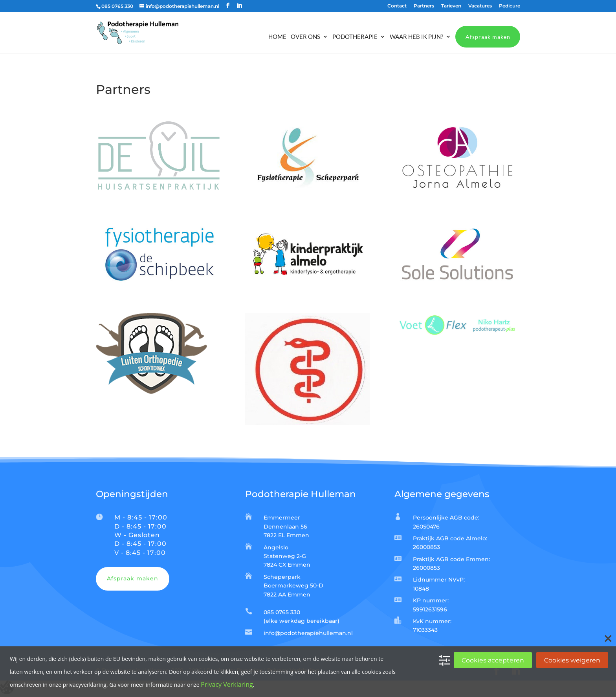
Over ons (305, 37)
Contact (397, 6)
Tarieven (451, 6)
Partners (424, 6)
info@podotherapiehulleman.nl (308, 633)
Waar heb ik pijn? (416, 37)
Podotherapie (355, 37)
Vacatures (480, 6)
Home (277, 37)
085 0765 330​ (282, 612)
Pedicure (510, 6)
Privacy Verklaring (227, 684)
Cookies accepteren (493, 660)
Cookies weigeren (572, 660)
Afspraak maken (488, 37)
